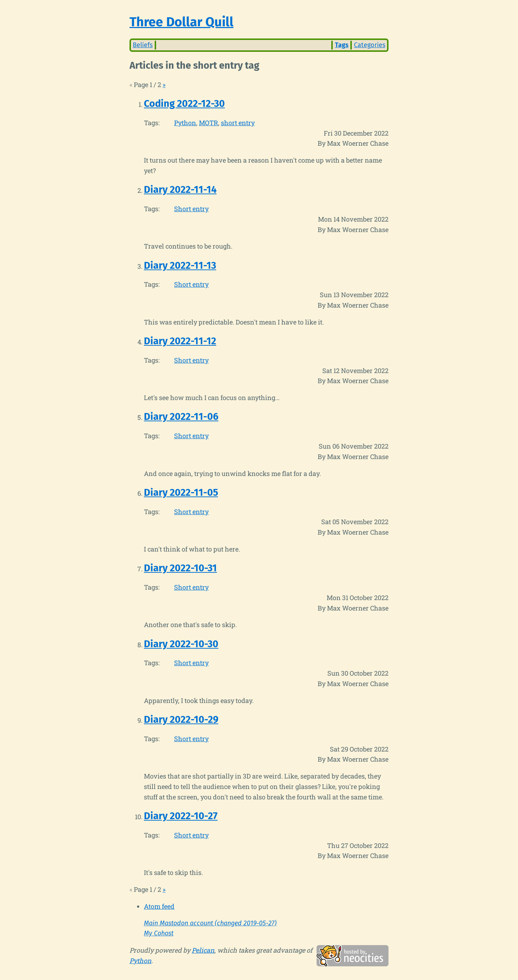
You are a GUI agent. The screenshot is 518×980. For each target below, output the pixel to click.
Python (185, 123)
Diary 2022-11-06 (181, 417)
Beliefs (143, 45)
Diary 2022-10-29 (181, 720)
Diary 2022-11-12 (180, 341)
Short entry (191, 209)
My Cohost (159, 933)
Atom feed (159, 906)
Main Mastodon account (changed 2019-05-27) (210, 923)
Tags (342, 45)
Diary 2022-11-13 (180, 266)
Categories (370, 45)
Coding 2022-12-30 (184, 104)
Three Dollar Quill (181, 22)
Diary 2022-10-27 (181, 816)
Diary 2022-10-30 (181, 644)
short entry (238, 123)
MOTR (208, 123)
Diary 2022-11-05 (181, 493)
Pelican (203, 950)
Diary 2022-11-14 (180, 190)
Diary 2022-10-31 (180, 568)
